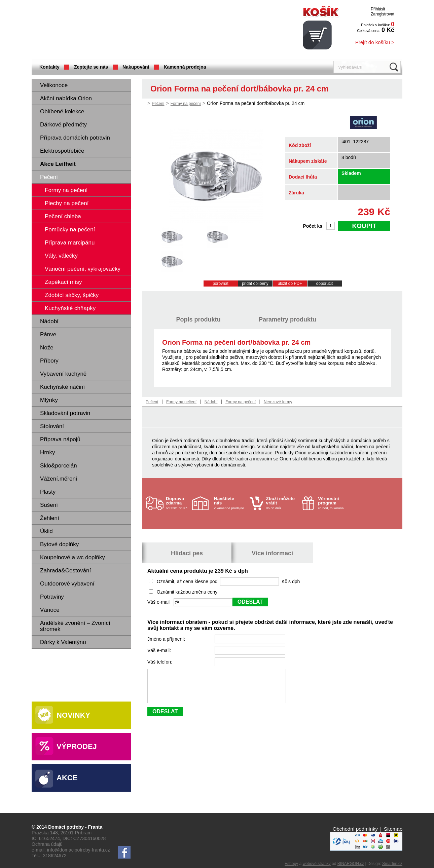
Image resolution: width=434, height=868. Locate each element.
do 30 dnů (282, 503)
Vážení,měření (59, 479)
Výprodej (77, 746)
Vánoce (50, 610)
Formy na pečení (186, 104)
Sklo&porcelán (59, 466)
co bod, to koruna (334, 503)
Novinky (73, 715)
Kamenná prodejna (185, 67)
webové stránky (316, 864)
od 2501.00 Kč (178, 503)
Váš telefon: (160, 662)
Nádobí (49, 321)
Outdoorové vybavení (67, 584)
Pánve (48, 334)
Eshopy (291, 864)
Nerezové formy (278, 402)
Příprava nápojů (60, 439)
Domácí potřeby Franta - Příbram (99, 30)
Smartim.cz (392, 864)
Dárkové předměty (63, 125)
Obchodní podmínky (355, 829)
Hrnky (47, 452)
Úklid (46, 531)
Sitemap (393, 829)
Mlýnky (49, 400)
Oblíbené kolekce (62, 111)
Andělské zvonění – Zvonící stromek (75, 626)
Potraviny (52, 597)
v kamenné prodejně (230, 503)
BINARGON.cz (351, 864)
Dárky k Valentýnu (63, 642)
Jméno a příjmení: (167, 639)
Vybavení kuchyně (63, 374)
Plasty (48, 492)
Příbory (49, 361)
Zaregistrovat (383, 14)
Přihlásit (378, 9)
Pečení (49, 177)
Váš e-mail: (160, 650)
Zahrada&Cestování (65, 571)
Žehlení (50, 518)
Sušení (49, 505)
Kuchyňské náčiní (62, 387)
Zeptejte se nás (91, 67)
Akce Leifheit (58, 164)
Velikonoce (54, 85)
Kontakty (49, 67)
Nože (47, 348)
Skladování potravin (65, 413)
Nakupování (136, 67)
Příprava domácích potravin (75, 138)
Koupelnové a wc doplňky (73, 557)
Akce (67, 778)
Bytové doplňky (59, 544)
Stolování (52, 426)
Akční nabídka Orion (66, 98)
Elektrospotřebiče (62, 151)
